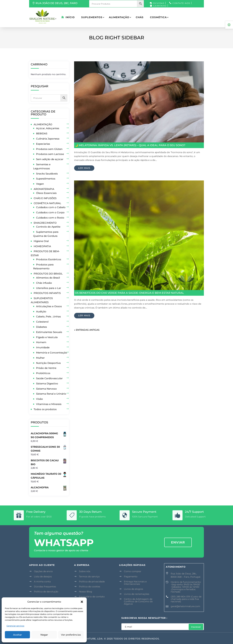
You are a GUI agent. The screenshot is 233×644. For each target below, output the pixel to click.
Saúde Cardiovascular (49, 378)
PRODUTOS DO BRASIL (48, 274)
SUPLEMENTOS (92, 17)
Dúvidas (159, 3)
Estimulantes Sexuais (49, 332)
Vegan (40, 184)
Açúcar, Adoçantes (48, 128)
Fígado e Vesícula (47, 337)
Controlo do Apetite (48, 227)
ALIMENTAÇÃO (119, 17)
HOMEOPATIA (42, 246)
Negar (44, 635)
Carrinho (160, 6)
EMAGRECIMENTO (45, 223)
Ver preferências (71, 635)
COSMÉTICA (158, 17)
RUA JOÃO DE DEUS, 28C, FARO (56, 3)
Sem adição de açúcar (50, 159)
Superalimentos (46, 179)
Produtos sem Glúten (49, 149)
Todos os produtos (45, 409)
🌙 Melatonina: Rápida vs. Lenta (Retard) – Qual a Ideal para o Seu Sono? (130, 145)
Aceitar (17, 635)
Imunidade (43, 347)
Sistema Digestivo (47, 384)
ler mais (84, 168)
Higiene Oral (41, 241)
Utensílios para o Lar (49, 288)
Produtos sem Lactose (50, 154)
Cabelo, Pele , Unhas (48, 316)
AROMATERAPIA (44, 189)
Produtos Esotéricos (49, 259)
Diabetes (42, 327)
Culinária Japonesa (48, 139)
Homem (41, 342)
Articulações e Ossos (49, 306)
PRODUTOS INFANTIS (47, 293)
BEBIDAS (42, 133)
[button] (82, 602)
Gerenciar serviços (15, 626)
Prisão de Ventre (46, 368)
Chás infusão (44, 283)
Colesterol (42, 322)
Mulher (40, 358)
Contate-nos (181, 3)
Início (70, 17)
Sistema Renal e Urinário (51, 394)
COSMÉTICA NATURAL (47, 203)
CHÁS (140, 17)
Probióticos (43, 373)
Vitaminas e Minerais (49, 404)
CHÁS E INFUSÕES (45, 198)
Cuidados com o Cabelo (51, 207)
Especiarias (43, 144)
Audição (41, 311)
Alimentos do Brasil (48, 278)
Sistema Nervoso (46, 389)
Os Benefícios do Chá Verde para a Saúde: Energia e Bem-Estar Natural (129, 293)
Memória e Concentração (52, 353)
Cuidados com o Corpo (50, 212)
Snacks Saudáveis (47, 174)
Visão (39, 399)
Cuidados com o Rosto (50, 218)
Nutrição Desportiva (48, 363)
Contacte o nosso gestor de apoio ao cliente (61, 550)
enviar (178, 542)
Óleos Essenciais (46, 193)
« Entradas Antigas (87, 330)
